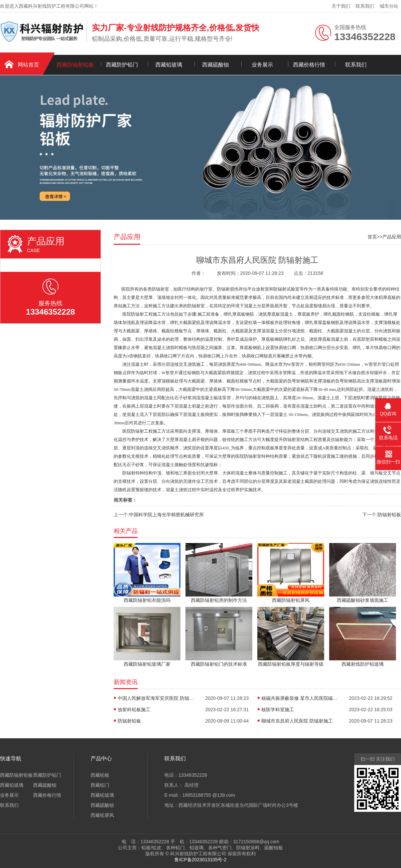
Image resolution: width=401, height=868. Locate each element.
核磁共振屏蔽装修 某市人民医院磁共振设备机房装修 (301, 698)
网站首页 (28, 65)
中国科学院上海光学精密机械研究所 (166, 515)
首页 (372, 237)
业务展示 (262, 65)
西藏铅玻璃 (169, 65)
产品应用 (392, 237)
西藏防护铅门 (122, 65)
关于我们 (341, 6)
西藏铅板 (100, 775)
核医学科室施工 (278, 710)
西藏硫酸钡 (216, 65)
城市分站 (389, 6)
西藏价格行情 (309, 65)
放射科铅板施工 (134, 710)
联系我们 (365, 6)
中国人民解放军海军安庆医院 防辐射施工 (158, 698)
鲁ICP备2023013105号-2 (200, 860)
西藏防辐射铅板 (75, 65)
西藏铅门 (100, 785)
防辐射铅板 (389, 515)
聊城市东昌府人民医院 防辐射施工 (297, 721)
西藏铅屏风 (102, 815)
